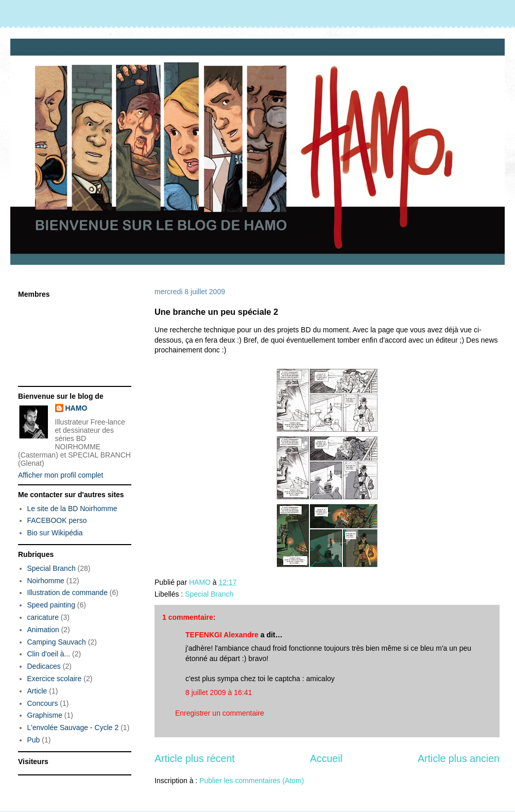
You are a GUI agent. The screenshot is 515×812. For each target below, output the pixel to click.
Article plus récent (195, 758)
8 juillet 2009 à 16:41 (219, 692)
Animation (43, 630)
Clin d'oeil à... (49, 654)
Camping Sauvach (57, 642)
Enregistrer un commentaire (220, 713)
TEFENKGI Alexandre (222, 635)
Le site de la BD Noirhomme (72, 509)
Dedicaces (44, 666)
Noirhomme (46, 581)
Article (37, 691)
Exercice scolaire (55, 679)
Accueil (326, 758)
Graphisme (45, 715)
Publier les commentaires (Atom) (252, 781)
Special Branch (209, 594)
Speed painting (51, 605)
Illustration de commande (67, 593)
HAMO (76, 408)
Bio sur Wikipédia (55, 533)
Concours (43, 703)
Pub (34, 740)
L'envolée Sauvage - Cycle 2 (73, 728)
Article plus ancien (459, 758)
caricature (43, 617)
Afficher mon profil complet (61, 475)
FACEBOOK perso (57, 520)
